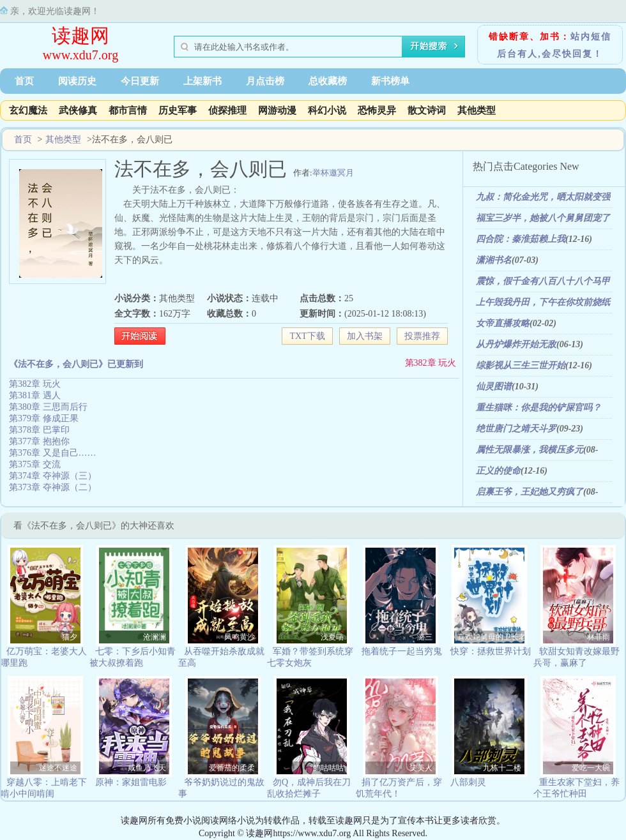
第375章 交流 (35, 464)
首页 (24, 81)
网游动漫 (277, 110)
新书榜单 (390, 81)
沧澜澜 (155, 637)
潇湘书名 (494, 260)
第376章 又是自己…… (53, 453)
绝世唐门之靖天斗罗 (516, 429)
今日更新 (140, 81)
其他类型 (477, 110)
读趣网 (80, 35)
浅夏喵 (332, 637)
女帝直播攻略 (503, 323)
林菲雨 (599, 637)
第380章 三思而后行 (48, 407)
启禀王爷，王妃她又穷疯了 (530, 492)
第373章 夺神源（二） (53, 487)
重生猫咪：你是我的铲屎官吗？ (538, 408)
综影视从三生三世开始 (521, 365)
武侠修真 (78, 110)
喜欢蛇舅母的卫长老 (491, 637)
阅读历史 (77, 81)
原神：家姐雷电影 (131, 782)
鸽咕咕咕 (328, 768)
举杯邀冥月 (333, 173)
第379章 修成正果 (44, 418)
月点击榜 (265, 81)
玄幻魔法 (28, 110)
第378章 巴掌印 (39, 430)
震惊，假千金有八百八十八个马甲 (543, 281)
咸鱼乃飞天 (147, 768)
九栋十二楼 (502, 768)
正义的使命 (498, 471)
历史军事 (178, 110)
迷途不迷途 (58, 768)
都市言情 (128, 110)
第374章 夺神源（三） (53, 476)
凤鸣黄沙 (240, 637)
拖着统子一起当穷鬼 (402, 651)
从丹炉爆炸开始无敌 (516, 344)
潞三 (425, 637)
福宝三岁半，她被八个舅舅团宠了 (543, 218)
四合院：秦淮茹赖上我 (521, 239)
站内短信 (591, 37)
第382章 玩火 (431, 363)
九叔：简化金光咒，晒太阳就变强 (543, 197)
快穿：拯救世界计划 (491, 651)
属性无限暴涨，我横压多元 (530, 450)
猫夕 (70, 637)
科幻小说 (327, 110)
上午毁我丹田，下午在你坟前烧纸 (543, 302)
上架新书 (202, 81)
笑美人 (421, 768)
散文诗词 (427, 110)
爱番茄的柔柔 (232, 768)
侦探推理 (227, 110)
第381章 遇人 (35, 395)
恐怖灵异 (377, 110)
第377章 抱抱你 (39, 441)
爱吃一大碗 (591, 768)
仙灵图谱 (494, 386)
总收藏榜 (328, 81)
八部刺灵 (468, 782)
